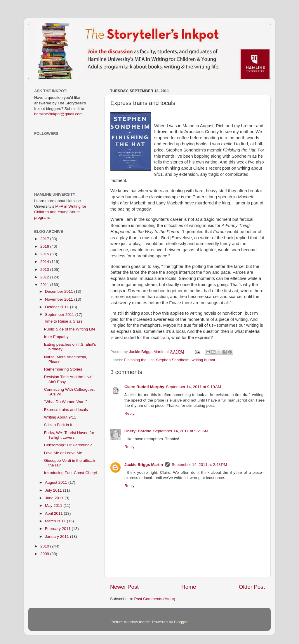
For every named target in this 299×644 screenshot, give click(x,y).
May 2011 (54, 506)
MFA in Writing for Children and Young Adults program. (60, 212)
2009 (45, 554)
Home (189, 587)
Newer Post (124, 587)
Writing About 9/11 (60, 417)
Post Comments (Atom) (155, 599)
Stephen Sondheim (173, 360)
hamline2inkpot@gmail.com (58, 114)
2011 (45, 285)
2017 (45, 239)
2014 (45, 262)
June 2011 (55, 498)
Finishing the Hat (139, 360)
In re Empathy (56, 337)
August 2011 (57, 482)
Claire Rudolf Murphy (144, 387)
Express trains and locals (66, 410)
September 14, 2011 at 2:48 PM (199, 465)
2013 (45, 270)
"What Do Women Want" (66, 402)
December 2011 (60, 291)
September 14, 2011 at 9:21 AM (181, 431)
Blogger (181, 622)
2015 (45, 254)
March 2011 (56, 521)
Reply (129, 413)
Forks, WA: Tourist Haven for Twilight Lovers (69, 435)
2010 (45, 546)
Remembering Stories (63, 369)
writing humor (203, 360)
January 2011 (58, 537)
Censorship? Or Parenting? (68, 445)
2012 (45, 277)
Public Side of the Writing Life (70, 329)
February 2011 (58, 529)
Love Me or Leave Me (63, 453)
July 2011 (54, 490)
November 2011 (60, 299)
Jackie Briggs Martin (144, 465)
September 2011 (60, 315)
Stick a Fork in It (58, 425)
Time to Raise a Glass (63, 321)
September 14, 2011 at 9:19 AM (194, 387)
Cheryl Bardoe (138, 431)
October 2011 (58, 307)
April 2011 (54, 513)
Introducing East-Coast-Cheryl (71, 473)
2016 (45, 246)
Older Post (252, 587)
